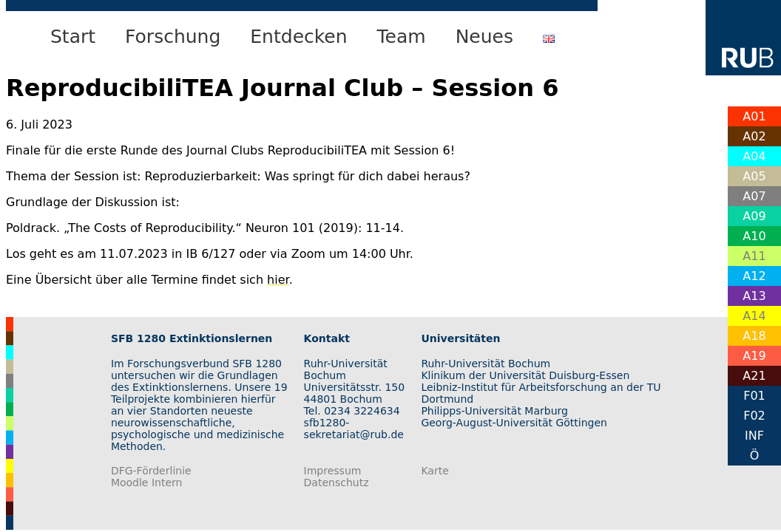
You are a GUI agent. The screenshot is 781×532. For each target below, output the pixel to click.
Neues (484, 37)
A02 (754, 136)
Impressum (333, 471)
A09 (754, 216)
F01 (754, 396)
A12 (754, 276)
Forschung (173, 37)
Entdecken (298, 37)
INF (754, 436)
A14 (754, 316)
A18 (754, 336)
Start (73, 37)
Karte (435, 471)
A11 (754, 256)
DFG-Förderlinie (151, 471)
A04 (754, 156)
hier (278, 280)
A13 (754, 296)
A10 (754, 236)
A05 (754, 176)
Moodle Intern (147, 482)
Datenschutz (337, 482)
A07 (754, 196)
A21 (754, 376)
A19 (754, 356)
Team (402, 37)
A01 (754, 116)
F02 (754, 416)
